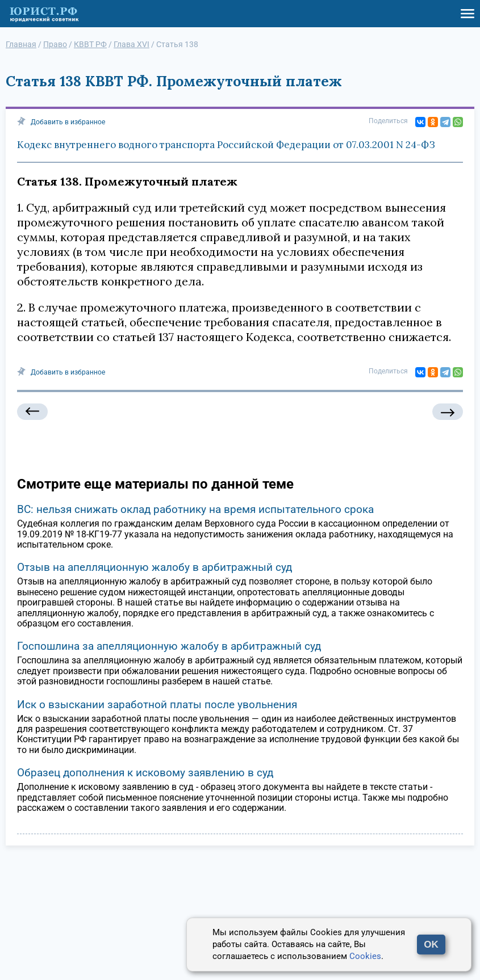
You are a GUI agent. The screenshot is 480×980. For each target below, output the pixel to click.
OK (431, 945)
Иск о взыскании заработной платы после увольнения (157, 704)
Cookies (365, 956)
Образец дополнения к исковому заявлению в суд (145, 773)
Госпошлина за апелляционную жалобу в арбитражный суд (169, 646)
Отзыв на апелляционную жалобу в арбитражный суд (155, 567)
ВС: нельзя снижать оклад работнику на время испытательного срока (195, 509)
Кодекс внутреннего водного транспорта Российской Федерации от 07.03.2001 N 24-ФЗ (226, 145)
